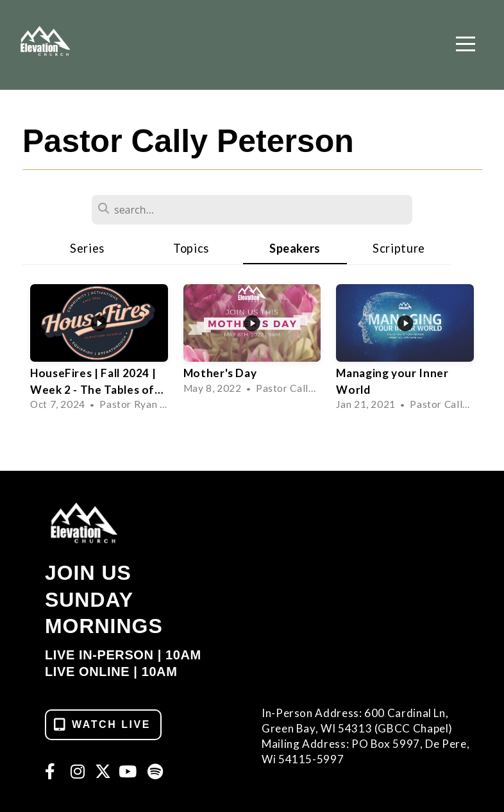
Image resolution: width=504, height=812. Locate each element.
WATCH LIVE (102, 724)
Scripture (399, 248)
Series (87, 248)
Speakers (295, 248)
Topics (191, 248)
